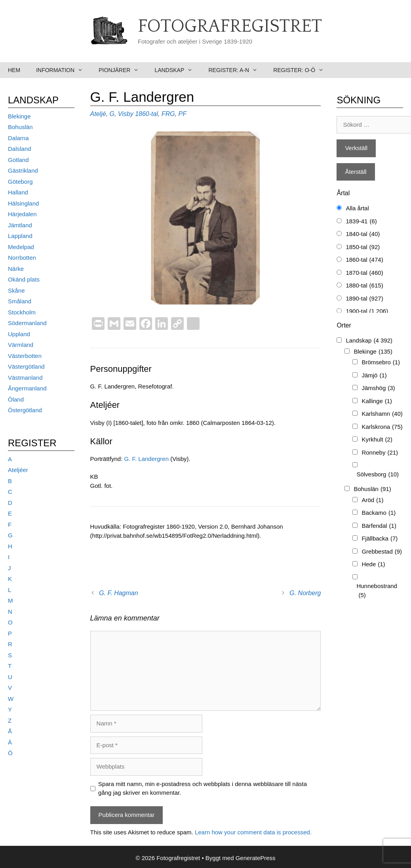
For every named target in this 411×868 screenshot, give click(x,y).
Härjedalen (22, 214)
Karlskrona (382, 427)
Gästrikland (23, 170)
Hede (373, 564)
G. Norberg (305, 593)
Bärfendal (379, 526)
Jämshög (378, 388)
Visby (126, 114)
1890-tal (364, 299)
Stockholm (22, 312)
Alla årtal (357, 208)
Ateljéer (18, 470)
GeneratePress (256, 858)
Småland (20, 301)
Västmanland (25, 378)
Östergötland (25, 410)
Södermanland (27, 323)
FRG (168, 114)
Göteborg (20, 182)
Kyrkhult (377, 440)
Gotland (18, 160)
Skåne (16, 290)
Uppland (19, 334)
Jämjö (374, 376)
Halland (18, 192)
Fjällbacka (380, 539)
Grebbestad (382, 552)
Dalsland (19, 149)
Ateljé (98, 114)
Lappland (20, 236)
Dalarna (18, 138)
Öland (16, 399)
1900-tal (367, 311)
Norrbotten (22, 258)
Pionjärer (123, 70)
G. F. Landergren (146, 459)
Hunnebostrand (377, 591)
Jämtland (20, 225)
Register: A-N (237, 70)
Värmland (21, 345)
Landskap (178, 70)
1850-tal (363, 247)
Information (63, 70)
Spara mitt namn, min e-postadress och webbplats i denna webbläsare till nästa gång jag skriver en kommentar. (203, 788)
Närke (16, 269)
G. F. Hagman (118, 593)
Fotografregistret (230, 27)
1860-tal (147, 114)
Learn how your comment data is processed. (253, 832)
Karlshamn (382, 414)
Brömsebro (381, 363)
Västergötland (26, 366)
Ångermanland (27, 388)
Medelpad (21, 247)
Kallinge (377, 401)
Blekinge (19, 116)
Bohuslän (20, 127)
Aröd (372, 500)
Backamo (379, 513)
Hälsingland (23, 203)
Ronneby (380, 453)
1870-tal (364, 273)
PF (183, 114)
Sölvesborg (378, 475)
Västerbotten (25, 356)
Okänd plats (24, 279)
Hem (14, 70)
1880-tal (364, 286)
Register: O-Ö (302, 70)
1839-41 (361, 222)
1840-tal (363, 234)
